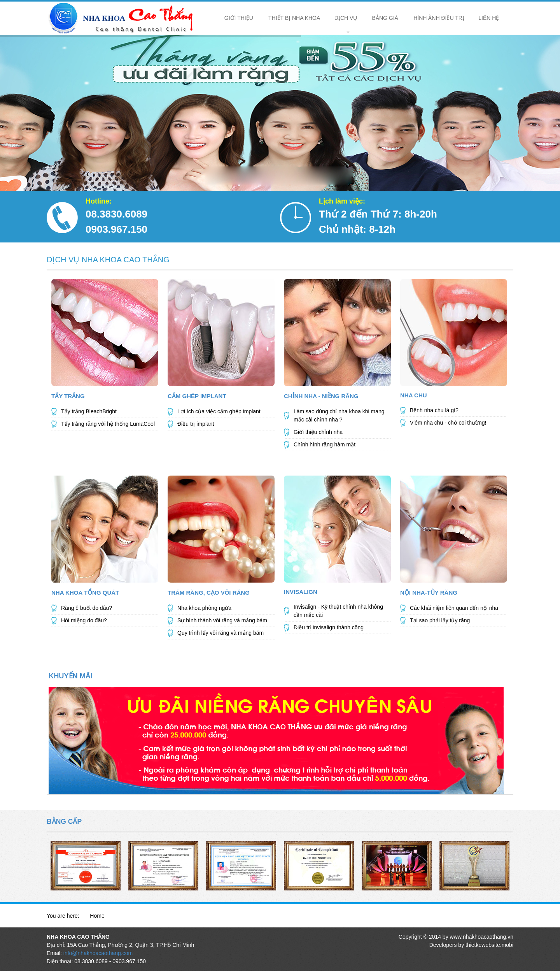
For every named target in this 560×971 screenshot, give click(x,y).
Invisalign (301, 592)
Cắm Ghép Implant (197, 396)
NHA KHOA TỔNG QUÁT (85, 593)
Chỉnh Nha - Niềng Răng (321, 396)
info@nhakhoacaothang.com (98, 953)
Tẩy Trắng (68, 396)
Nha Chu (414, 395)
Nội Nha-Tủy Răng (429, 593)
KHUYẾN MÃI (71, 676)
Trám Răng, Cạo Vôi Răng (209, 593)
